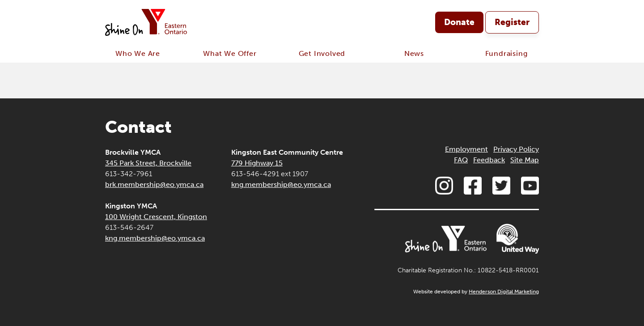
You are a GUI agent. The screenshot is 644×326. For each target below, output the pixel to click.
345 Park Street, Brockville (148, 163)
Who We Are (138, 53)
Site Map (525, 160)
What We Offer (230, 53)
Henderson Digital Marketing (504, 292)
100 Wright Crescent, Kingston (156, 217)
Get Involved (322, 53)
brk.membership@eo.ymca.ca (154, 184)
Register (512, 22)
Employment (466, 149)
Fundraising (506, 53)
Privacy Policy (516, 149)
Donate (459, 22)
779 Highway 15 (257, 163)
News (414, 53)
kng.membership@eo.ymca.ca (155, 238)
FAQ (461, 160)
